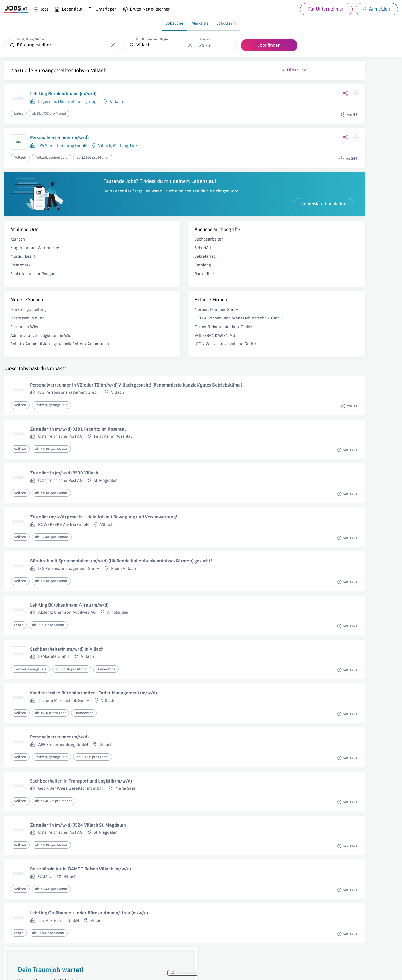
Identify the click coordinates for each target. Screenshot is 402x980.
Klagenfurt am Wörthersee (35, 253)
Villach (99, 70)
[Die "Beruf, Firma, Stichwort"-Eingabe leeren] (113, 45)
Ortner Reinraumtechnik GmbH (140, 338)
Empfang (119, 270)
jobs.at (128, 971)
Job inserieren (34, 971)
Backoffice (120, 279)
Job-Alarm (226, 23)
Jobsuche (175, 23)
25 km (205, 45)
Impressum (59, 971)
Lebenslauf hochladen (156, 209)
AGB (75, 971)
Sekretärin (120, 253)
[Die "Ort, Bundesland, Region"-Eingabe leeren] (190, 45)
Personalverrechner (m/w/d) (59, 137)
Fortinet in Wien (25, 332)
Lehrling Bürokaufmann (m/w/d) (63, 94)
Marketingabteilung (28, 315)
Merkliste (200, 23)
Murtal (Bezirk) (24, 262)
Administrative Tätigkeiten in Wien (42, 341)
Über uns (11, 971)
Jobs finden (269, 45)
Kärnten (18, 245)
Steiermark (20, 270)
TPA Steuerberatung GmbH (62, 145)
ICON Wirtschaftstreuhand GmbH (142, 355)
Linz (134, 145)
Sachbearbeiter (125, 245)
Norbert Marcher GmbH (133, 315)
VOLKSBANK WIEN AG (131, 346)
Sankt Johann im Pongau (33, 279)
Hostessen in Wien (27, 324)
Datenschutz (93, 971)
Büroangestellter (54, 70)
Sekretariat (121, 262)
